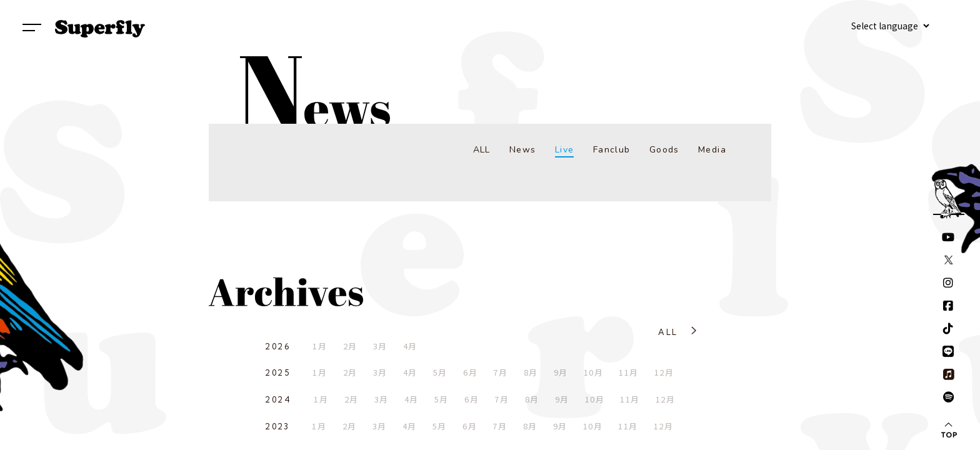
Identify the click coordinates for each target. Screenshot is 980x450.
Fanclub (612, 150)
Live (565, 150)
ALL (482, 150)
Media (712, 150)
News (523, 150)
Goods (664, 150)
